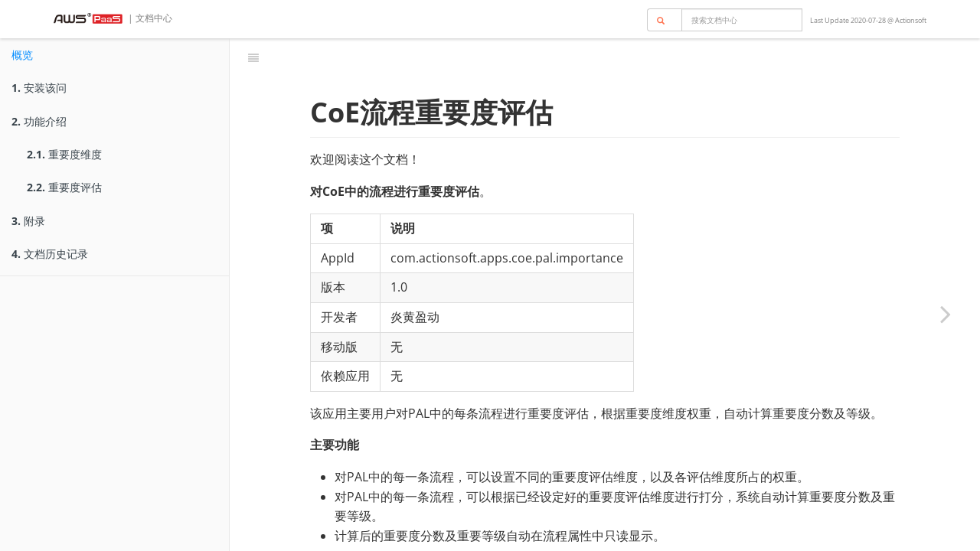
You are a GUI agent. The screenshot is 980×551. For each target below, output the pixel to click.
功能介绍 (39, 121)
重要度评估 (64, 187)
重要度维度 (64, 154)
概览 (22, 55)
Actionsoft (911, 20)
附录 (28, 221)
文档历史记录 (50, 254)
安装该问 (39, 88)
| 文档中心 (149, 18)
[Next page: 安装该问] (946, 314)
